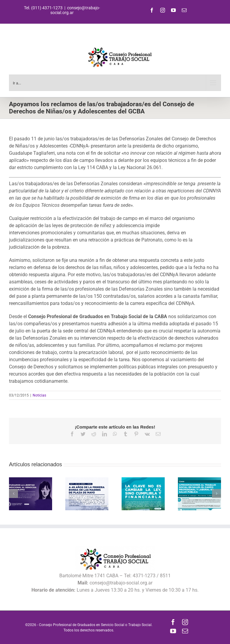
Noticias (39, 395)
